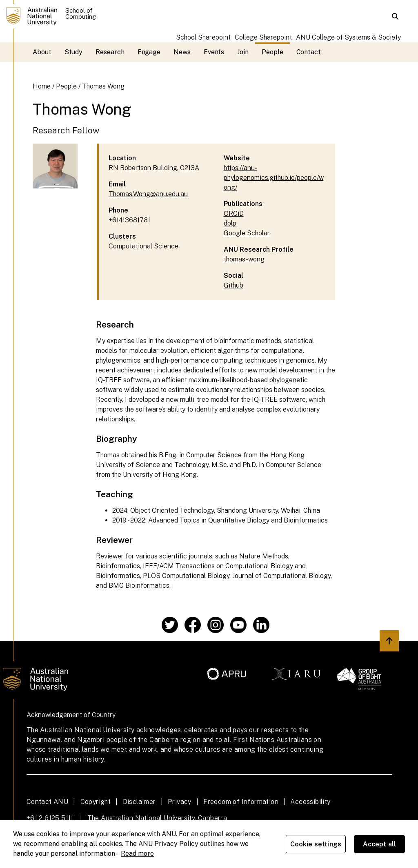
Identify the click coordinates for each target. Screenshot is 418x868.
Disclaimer (139, 802)
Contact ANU (47, 802)
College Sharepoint (263, 37)
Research (110, 52)
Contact (309, 52)
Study (74, 52)
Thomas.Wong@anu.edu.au (148, 194)
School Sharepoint (203, 37)
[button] (395, 16)
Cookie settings (316, 844)
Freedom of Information (241, 802)
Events (214, 52)
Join (243, 52)
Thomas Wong (103, 86)
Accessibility (310, 802)
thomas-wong (244, 259)
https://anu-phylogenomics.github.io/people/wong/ (274, 178)
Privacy (180, 802)
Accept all (380, 844)
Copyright (96, 802)
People (272, 52)
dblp (230, 223)
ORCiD (234, 214)
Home (42, 86)
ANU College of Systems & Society (348, 37)
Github (233, 285)
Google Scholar (247, 233)
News (182, 52)
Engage (149, 52)
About (42, 52)
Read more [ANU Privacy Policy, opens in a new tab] (137, 854)
